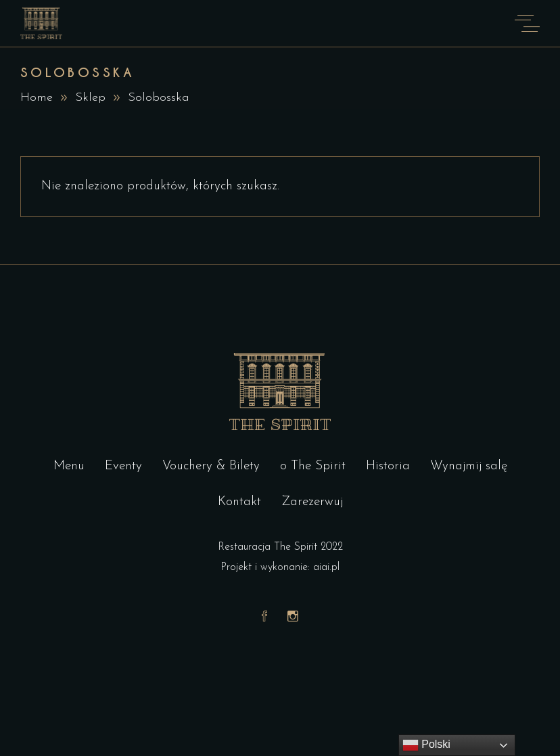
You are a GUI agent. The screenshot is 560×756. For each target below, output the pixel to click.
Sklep (90, 98)
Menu (69, 466)
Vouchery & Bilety (211, 466)
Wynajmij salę (469, 466)
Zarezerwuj (312, 502)
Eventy (123, 466)
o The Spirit (313, 466)
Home (37, 98)
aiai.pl (326, 567)
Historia (388, 466)
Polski (426, 745)
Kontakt (239, 502)
